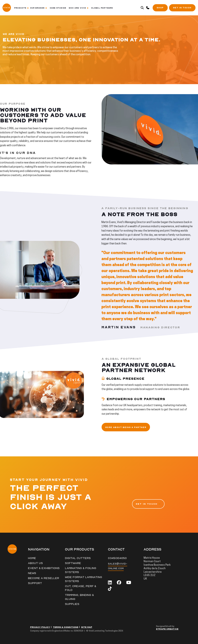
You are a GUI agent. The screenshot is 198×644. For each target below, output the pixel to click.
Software (73, 563)
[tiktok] (110, 589)
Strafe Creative (167, 629)
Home (32, 558)
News (32, 573)
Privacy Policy (40, 627)
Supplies (72, 604)
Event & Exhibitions (44, 568)
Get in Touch (182, 8)
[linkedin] (110, 583)
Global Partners (102, 8)
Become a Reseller (44, 578)
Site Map (87, 627)
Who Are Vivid (79, 8)
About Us (35, 563)
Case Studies (58, 8)
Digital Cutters (78, 558)
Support (35, 583)
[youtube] (129, 583)
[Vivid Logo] (7, 7)
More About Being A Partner (126, 427)
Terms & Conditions (66, 627)
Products (22, 8)
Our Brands (39, 8)
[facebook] (119, 583)
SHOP (160, 8)
